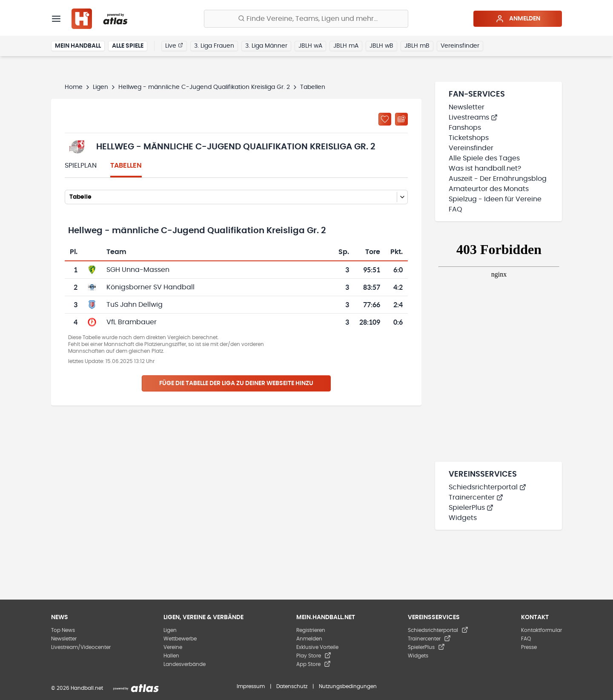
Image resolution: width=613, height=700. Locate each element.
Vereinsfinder (460, 46)
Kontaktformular (541, 630)
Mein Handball (78, 46)
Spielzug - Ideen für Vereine (495, 199)
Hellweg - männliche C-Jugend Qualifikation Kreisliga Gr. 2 (204, 87)
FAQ (455, 209)
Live (174, 46)
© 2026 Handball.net (77, 688)
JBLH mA (346, 46)
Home (74, 87)
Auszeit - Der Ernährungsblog (498, 179)
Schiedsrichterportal (487, 487)
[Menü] (56, 19)
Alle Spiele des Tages (484, 158)
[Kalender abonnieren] (401, 119)
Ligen (100, 87)
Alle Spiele (128, 46)
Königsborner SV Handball (150, 287)
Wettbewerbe (180, 639)
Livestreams (473, 117)
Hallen (171, 656)
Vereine (173, 647)
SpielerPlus (471, 508)
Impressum (251, 686)
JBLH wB (381, 46)
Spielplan (81, 166)
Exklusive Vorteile (317, 647)
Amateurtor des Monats (489, 189)
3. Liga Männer (266, 46)
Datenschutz (292, 686)
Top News (63, 630)
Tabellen (126, 166)
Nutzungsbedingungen (348, 686)
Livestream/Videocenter (81, 647)
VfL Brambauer (132, 322)
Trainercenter (476, 497)
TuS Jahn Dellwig (135, 305)
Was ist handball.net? (485, 169)
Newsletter (467, 107)
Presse (529, 647)
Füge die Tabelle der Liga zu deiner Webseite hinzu (236, 383)
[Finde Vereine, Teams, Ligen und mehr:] (306, 19)
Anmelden (518, 19)
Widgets (463, 518)
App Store (314, 664)
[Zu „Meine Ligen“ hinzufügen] (385, 119)
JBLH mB (417, 46)
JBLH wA (310, 46)
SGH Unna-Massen (138, 270)
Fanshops (465, 128)
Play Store (314, 656)
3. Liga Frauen (214, 46)
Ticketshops (469, 138)
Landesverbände (185, 664)
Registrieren (311, 630)
